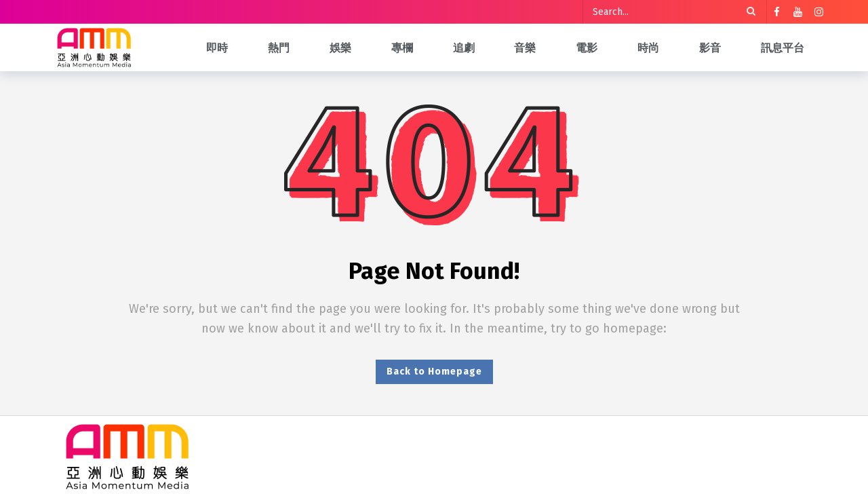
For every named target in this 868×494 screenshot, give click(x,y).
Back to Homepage (434, 372)
